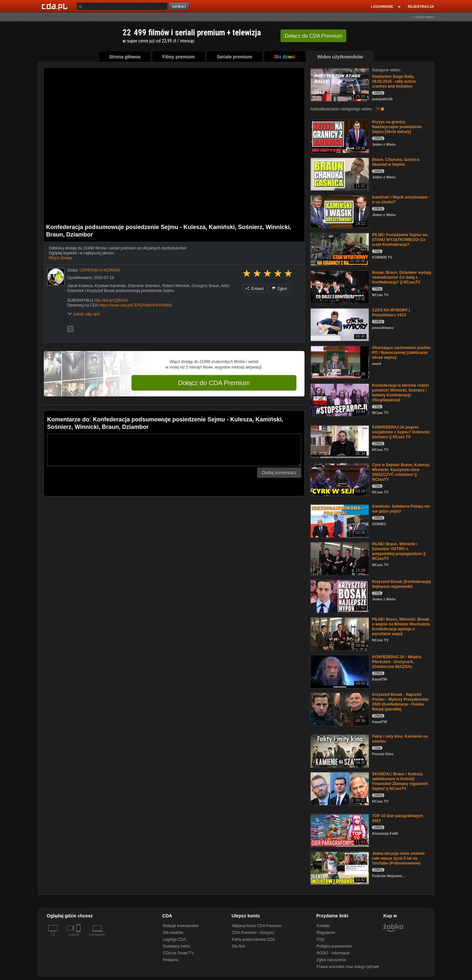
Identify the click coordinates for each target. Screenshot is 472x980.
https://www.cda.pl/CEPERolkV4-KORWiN (136, 305)
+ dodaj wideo (423, 17)
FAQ (320, 939)
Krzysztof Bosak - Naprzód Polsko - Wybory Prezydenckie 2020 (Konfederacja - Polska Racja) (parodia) (400, 702)
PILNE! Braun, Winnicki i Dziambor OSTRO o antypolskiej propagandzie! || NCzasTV (399, 551)
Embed (255, 289)
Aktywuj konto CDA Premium (257, 926)
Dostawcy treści (177, 946)
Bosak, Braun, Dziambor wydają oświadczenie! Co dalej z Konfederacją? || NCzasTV (402, 277)
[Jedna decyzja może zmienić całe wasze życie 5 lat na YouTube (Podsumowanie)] (339, 868)
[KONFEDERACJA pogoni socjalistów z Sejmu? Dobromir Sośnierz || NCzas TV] (339, 441)
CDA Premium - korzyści (253, 933)
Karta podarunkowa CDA (253, 939)
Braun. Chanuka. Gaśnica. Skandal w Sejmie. (396, 162)
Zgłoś (279, 289)
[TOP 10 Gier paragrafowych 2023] (339, 830)
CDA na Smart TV (178, 953)
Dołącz (313, 36)
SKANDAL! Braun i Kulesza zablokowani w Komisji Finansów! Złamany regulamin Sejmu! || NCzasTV (400, 781)
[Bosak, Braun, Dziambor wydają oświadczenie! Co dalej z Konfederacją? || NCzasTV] (339, 287)
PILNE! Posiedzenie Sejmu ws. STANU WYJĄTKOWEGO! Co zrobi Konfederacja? (400, 240)
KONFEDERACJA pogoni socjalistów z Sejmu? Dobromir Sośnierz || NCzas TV (401, 432)
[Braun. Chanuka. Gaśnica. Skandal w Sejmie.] (339, 174)
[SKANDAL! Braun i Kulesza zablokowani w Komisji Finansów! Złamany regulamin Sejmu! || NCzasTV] (339, 788)
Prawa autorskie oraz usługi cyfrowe (348, 967)
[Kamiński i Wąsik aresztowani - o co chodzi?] (339, 211)
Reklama (171, 960)
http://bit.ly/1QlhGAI (111, 300)
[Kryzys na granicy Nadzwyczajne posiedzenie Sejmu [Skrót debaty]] (339, 136)
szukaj (180, 7)
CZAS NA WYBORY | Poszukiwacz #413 (391, 313)
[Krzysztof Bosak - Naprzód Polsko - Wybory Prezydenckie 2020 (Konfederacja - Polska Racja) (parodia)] (339, 709)
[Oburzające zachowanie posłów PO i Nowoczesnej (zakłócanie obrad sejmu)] (339, 362)
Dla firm (238, 946)
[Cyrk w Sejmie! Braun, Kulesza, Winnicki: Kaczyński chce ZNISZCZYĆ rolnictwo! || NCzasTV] (339, 479)
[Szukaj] (122, 6)
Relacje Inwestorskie (181, 926)
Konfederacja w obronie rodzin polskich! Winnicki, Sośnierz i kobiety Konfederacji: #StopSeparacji (400, 393)
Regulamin (326, 933)
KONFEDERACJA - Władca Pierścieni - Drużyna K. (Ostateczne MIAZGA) (397, 662)
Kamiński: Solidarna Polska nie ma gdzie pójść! (401, 509)
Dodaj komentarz (279, 473)
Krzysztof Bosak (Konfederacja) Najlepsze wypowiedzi (401, 584)
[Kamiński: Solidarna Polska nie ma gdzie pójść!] (339, 520)
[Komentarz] (174, 450)
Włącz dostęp (60, 258)
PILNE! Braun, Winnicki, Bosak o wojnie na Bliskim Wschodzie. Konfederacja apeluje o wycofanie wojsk (401, 627)
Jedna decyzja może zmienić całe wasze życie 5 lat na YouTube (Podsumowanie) (398, 858)
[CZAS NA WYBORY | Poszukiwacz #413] (339, 324)
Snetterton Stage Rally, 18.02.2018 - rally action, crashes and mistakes (394, 81)
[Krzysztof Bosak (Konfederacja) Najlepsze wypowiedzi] (339, 596)
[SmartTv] (79, 938)
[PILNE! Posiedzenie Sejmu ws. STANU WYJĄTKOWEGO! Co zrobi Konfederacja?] (339, 249)
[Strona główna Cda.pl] (56, 6)
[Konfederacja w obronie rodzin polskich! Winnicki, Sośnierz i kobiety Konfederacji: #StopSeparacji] (339, 399)
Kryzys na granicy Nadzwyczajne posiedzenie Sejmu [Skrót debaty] (397, 127)
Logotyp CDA (174, 939)
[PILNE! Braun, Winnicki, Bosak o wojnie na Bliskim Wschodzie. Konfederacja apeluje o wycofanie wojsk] (339, 633)
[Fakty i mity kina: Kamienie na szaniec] (339, 750)
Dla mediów (173, 933)
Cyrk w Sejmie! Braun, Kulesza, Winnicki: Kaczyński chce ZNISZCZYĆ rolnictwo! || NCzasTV (401, 472)
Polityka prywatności (334, 946)
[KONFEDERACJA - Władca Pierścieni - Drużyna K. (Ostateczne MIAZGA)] (339, 671)
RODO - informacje (333, 953)
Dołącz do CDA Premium (214, 383)
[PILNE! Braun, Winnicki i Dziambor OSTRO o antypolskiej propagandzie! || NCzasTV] (339, 558)
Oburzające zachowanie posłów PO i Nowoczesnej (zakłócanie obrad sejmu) (401, 353)
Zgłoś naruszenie (331, 960)
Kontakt (323, 926)
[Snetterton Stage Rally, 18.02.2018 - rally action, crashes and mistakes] (339, 84)
